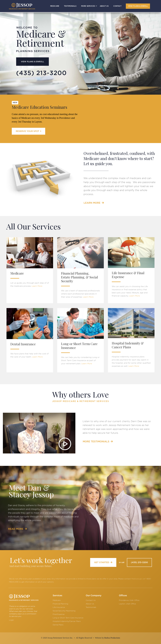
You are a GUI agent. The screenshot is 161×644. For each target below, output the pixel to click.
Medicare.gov (137, 579)
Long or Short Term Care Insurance (68, 618)
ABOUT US (104, 6)
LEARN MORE (94, 203)
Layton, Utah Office (127, 604)
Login (11, 620)
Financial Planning (60, 604)
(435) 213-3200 (139, 562)
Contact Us (91, 600)
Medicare (57, 600)
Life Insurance (59, 607)
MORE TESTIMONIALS (98, 442)
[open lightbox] (39, 433)
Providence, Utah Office (129, 600)
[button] (88, 6)
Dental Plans (58, 625)
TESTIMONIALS (70, 6)
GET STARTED (103, 562)
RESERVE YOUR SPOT (28, 131)
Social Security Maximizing (64, 611)
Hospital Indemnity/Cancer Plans (67, 621)
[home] (22, 6)
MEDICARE (55, 6)
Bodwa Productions (112, 638)
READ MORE (18, 529)
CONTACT (117, 6)
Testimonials (91, 607)
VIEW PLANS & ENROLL (138, 6)
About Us (90, 604)
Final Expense (59, 614)
